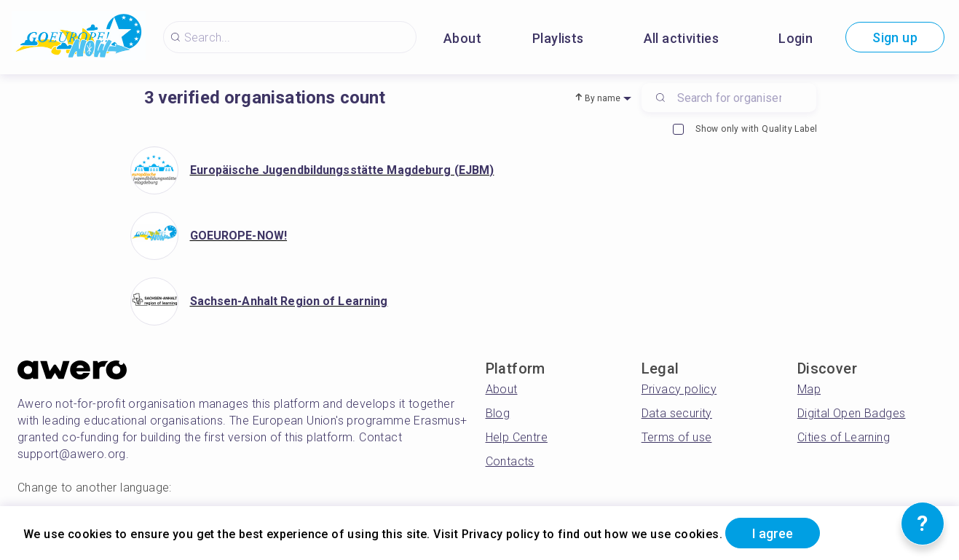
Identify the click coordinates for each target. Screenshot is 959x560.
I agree (773, 533)
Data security (677, 413)
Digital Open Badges (852, 413)
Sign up (895, 38)
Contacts (510, 461)
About (462, 38)
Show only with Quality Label (745, 129)
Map (809, 389)
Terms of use (677, 437)
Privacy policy (679, 389)
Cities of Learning (844, 437)
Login (796, 38)
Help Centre (517, 437)
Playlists (558, 38)
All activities (682, 38)
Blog (498, 413)
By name (603, 98)
